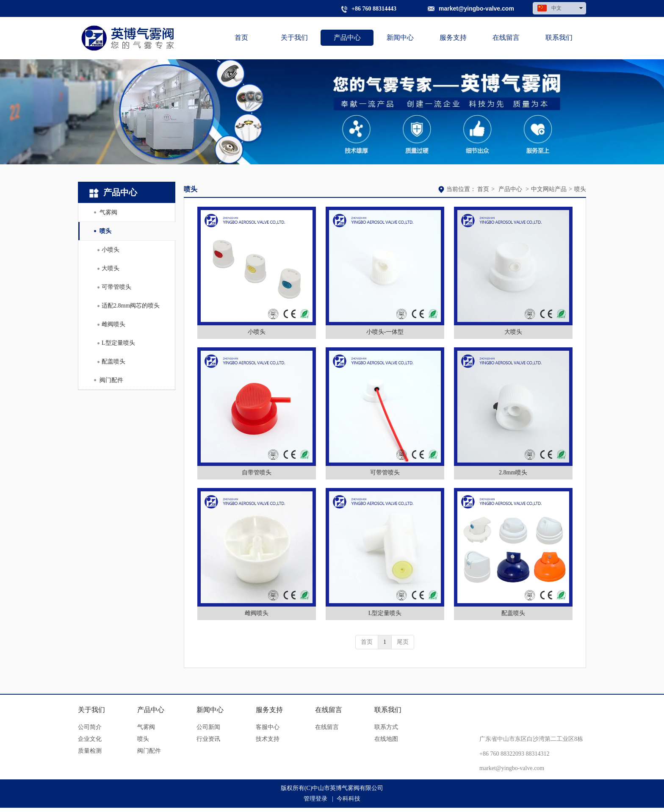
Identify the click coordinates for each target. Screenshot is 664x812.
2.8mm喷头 (513, 473)
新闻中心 (210, 710)
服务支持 (269, 710)
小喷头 (257, 332)
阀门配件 (149, 751)
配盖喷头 (513, 613)
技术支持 (268, 739)
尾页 (403, 642)
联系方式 (386, 727)
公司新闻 (208, 727)
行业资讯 (208, 739)
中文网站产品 (549, 189)
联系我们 (388, 710)
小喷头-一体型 (385, 332)
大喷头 (513, 332)
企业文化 (90, 739)
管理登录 (315, 799)
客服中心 (268, 727)
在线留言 (329, 710)
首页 (483, 189)
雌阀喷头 (257, 613)
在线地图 (386, 739)
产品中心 (510, 189)
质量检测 (90, 751)
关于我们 (91, 710)
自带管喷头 (257, 473)
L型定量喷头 (385, 613)
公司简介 (90, 727)
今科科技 (349, 799)
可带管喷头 (385, 473)
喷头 (580, 189)
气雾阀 (146, 727)
